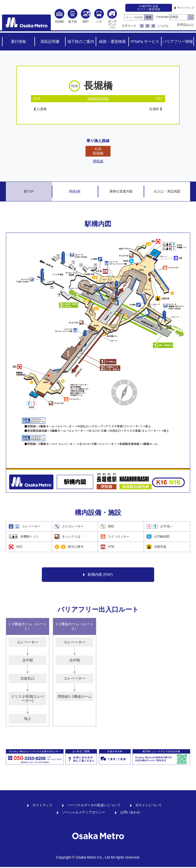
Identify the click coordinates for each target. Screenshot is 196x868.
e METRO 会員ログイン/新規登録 (149, 8)
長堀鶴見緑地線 (98, 98)
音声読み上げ (185, 25)
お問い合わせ (132, 813)
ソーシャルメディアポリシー (83, 813)
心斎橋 (42, 110)
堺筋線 (98, 162)
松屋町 (154, 110)
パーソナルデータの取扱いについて (94, 806)
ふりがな (163, 26)
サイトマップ (186, 8)
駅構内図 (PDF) (98, 576)
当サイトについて (151, 806)
